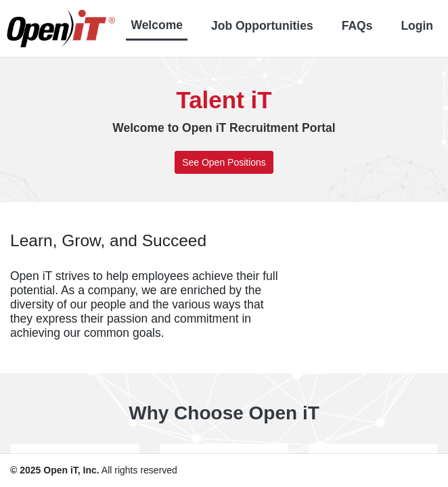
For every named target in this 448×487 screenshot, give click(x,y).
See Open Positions (224, 162)
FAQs (357, 26)
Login (417, 26)
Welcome (157, 25)
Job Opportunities (262, 26)
